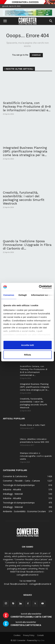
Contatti (40, 635)
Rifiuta (27, 355)
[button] (5, 21)
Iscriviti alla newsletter (31, 615)
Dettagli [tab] (23, 295)
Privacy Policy (29, 635)
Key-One (41, 640)
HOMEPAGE (36, 55)
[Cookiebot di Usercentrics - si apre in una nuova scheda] (39, 287)
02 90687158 (29, 581)
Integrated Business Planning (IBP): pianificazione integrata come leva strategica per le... (25, 151)
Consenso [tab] (9, 295)
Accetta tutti (27, 345)
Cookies (17, 635)
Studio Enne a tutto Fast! (33, 425)
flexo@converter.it (19, 584)
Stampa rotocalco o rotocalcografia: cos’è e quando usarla (36, 456)
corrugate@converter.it (40, 584)
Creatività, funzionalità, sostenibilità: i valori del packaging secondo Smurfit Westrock (24, 198)
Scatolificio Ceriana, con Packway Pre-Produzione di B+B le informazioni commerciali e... (27, 107)
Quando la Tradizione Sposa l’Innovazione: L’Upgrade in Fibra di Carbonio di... (27, 245)
